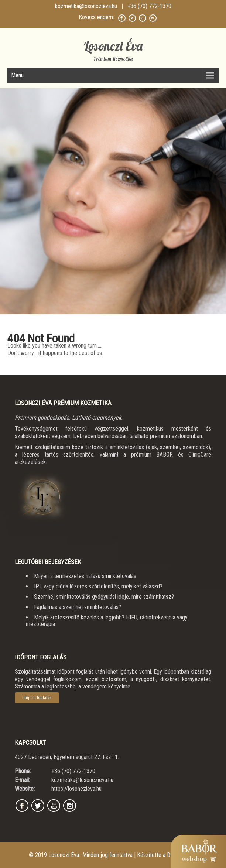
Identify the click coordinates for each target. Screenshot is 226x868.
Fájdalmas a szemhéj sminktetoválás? (78, 607)
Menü (17, 75)
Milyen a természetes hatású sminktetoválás (85, 576)
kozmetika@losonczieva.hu (86, 6)
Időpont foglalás (37, 698)
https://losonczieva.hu (76, 789)
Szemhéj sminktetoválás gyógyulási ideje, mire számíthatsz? (104, 597)
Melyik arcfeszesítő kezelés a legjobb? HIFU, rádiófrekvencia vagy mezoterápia (107, 621)
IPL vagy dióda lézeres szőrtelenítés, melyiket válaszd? (98, 586)
